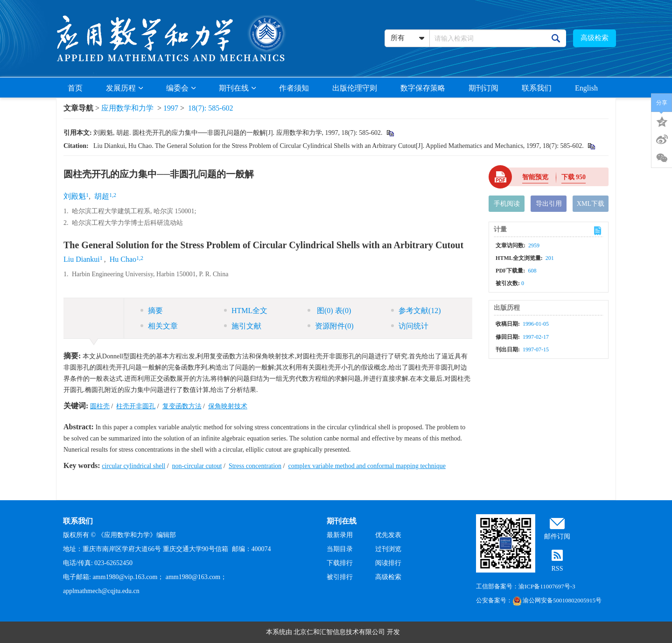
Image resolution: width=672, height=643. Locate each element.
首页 (75, 88)
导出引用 (549, 204)
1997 (171, 108)
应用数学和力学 (127, 108)
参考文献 (416, 311)
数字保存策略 (423, 88)
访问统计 (410, 326)
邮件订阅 (557, 536)
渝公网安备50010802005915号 (557, 600)
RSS (557, 569)
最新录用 (340, 535)
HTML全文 (246, 311)
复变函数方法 (182, 406)
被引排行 (340, 577)
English (586, 88)
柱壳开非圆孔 (136, 406)
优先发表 (388, 535)
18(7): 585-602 (210, 108)
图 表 (329, 311)
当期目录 (340, 549)
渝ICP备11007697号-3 (547, 586)
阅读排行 (388, 563)
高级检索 (595, 38)
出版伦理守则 (355, 88)
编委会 (181, 88)
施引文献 (243, 326)
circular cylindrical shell (133, 466)
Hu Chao (123, 259)
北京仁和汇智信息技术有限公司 (339, 632)
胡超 (102, 196)
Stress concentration (255, 466)
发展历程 (124, 88)
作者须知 (294, 88)
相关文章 (159, 326)
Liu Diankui (82, 259)
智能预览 (535, 177)
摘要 (152, 311)
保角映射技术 (228, 406)
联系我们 (537, 88)
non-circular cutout (197, 466)
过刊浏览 (388, 549)
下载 (574, 177)
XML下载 (591, 204)
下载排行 (340, 563)
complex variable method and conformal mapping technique (367, 466)
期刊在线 (237, 88)
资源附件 (331, 326)
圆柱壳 (100, 406)
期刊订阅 (483, 88)
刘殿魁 (75, 196)
